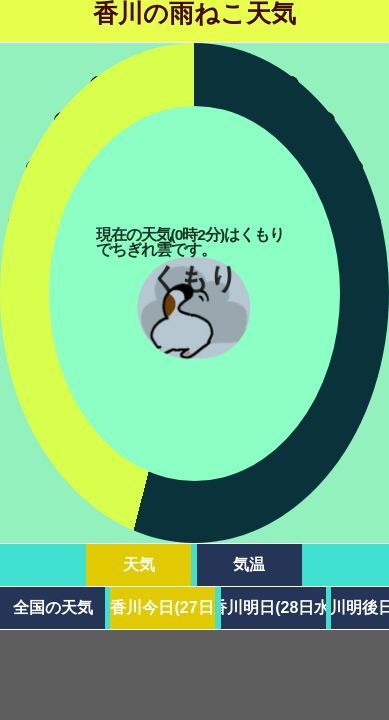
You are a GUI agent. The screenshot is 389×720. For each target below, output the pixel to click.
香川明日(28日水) (273, 607)
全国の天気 (53, 607)
